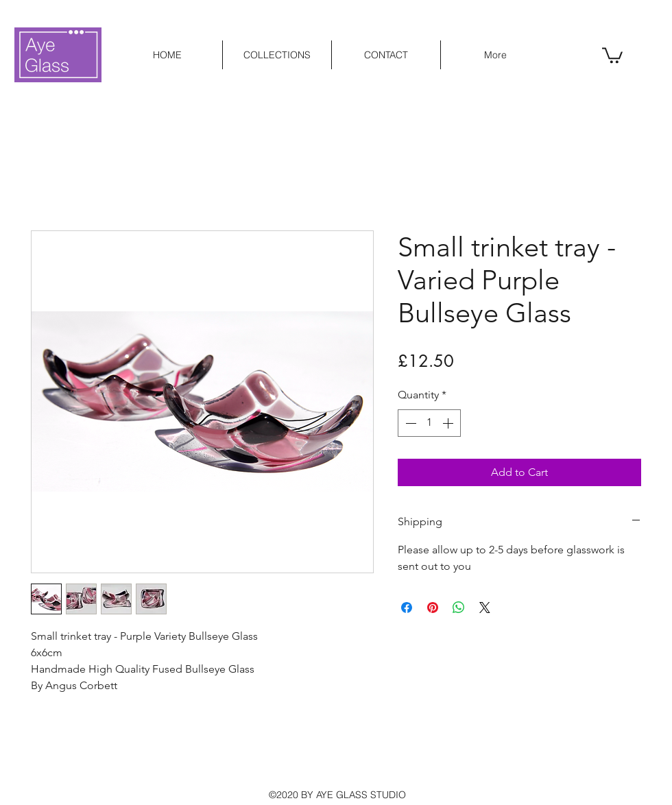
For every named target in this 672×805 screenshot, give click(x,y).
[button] (612, 55)
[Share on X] (485, 608)
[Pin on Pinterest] (433, 608)
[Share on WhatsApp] (459, 608)
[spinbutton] (429, 423)
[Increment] (449, 423)
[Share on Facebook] (407, 608)
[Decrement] (409, 423)
